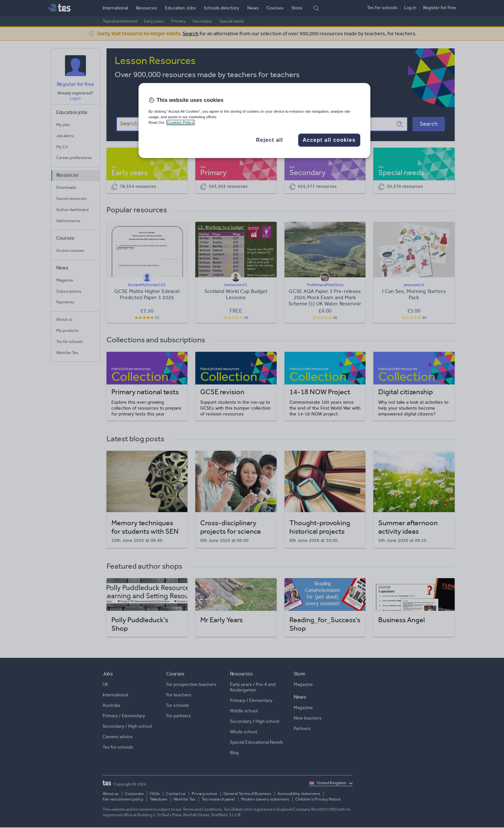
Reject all (270, 140)
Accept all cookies (329, 140)
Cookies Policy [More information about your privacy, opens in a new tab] (180, 122)
